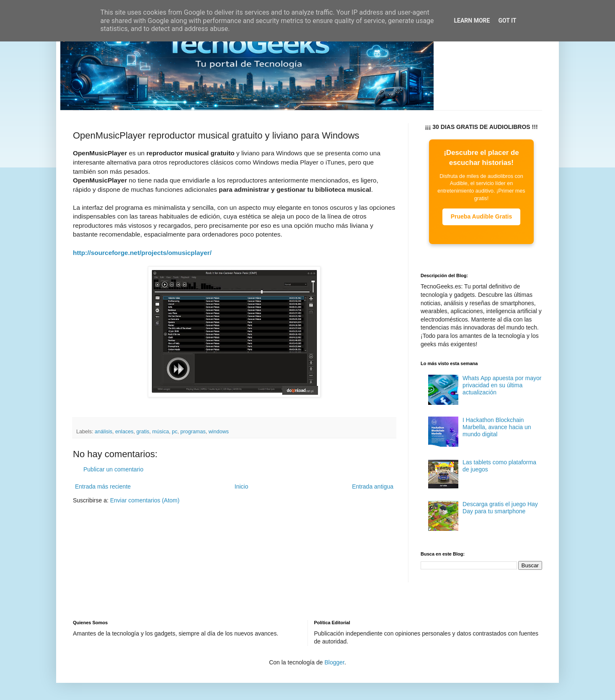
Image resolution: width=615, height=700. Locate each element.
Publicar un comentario (113, 469)
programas (193, 432)
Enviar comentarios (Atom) (145, 500)
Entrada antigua (373, 486)
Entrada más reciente (103, 486)
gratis (143, 432)
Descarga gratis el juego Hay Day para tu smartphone (500, 508)
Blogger (334, 662)
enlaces (124, 432)
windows (219, 432)
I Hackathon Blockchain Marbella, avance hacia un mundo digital (497, 427)
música (160, 432)
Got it (507, 21)
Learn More (472, 21)
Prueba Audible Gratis (482, 216)
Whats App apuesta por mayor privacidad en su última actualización (502, 385)
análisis (103, 432)
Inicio (242, 486)
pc (174, 432)
